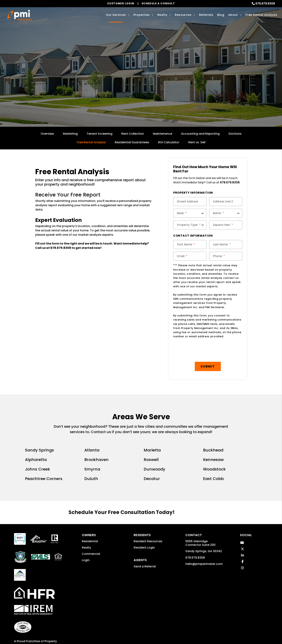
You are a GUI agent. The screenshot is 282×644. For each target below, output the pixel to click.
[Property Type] (190, 225)
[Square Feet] (226, 225)
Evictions (235, 134)
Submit (173, 87)
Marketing (70, 134)
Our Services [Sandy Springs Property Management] (116, 15)
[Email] (190, 256)
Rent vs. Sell (197, 142)
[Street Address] (190, 202)
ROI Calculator (169, 142)
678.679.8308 (265, 4)
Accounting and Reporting (200, 134)
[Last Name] (226, 245)
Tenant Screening (100, 134)
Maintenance (162, 134)
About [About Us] (233, 15)
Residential (90, 523)
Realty (86, 529)
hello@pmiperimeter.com (204, 545)
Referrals (206, 15)
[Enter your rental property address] (128, 87)
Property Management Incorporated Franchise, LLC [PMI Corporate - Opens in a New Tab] (35, 627)
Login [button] (86, 542)
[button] (242, 524)
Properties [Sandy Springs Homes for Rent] (142, 15)
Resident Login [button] (144, 529)
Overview (47, 134)
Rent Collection (133, 134)
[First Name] (190, 245)
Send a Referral (145, 548)
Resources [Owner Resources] (183, 15)
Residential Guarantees (132, 142)
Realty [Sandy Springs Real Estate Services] (162, 15)
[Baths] (226, 213)
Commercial (91, 535)
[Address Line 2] (226, 202)
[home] (20, 15)
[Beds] (190, 213)
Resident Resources (148, 523)
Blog (221, 15)
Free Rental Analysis (261, 15)
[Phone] (226, 256)
